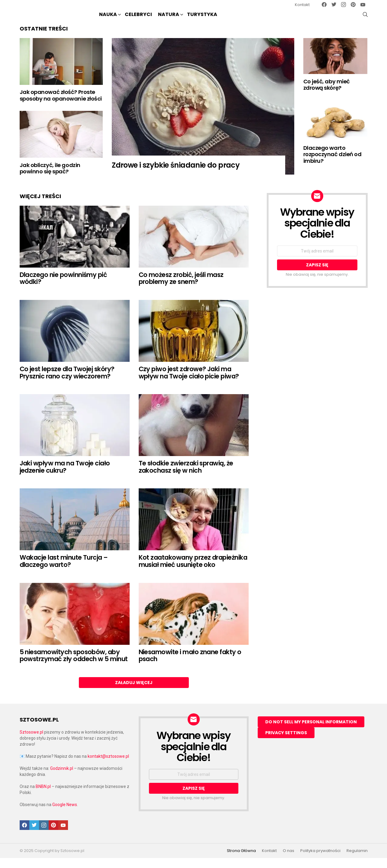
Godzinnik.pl (62, 778)
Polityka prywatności (320, 861)
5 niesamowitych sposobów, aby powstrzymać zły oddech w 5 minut (74, 665)
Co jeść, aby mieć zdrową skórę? (327, 95)
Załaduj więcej (134, 693)
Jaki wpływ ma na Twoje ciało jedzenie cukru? (65, 477)
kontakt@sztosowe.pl (108, 766)
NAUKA (108, 20)
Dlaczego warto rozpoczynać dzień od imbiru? (332, 164)
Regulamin (357, 861)
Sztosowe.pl (31, 742)
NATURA (169, 20)
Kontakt (302, 5)
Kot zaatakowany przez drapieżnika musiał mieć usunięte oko (193, 571)
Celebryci (138, 19)
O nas (289, 861)
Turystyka (202, 19)
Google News (65, 815)
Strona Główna (241, 861)
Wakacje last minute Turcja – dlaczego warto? (64, 571)
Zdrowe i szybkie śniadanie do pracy (176, 175)
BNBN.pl (43, 796)
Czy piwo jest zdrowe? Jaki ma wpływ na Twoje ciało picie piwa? (189, 383)
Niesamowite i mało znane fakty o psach (190, 665)
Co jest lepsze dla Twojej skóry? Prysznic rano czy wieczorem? (67, 383)
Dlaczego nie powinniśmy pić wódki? (63, 288)
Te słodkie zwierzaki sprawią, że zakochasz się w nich (186, 477)
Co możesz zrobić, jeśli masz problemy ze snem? (181, 288)
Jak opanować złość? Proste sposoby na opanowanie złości (61, 105)
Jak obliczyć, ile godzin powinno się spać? (50, 178)
